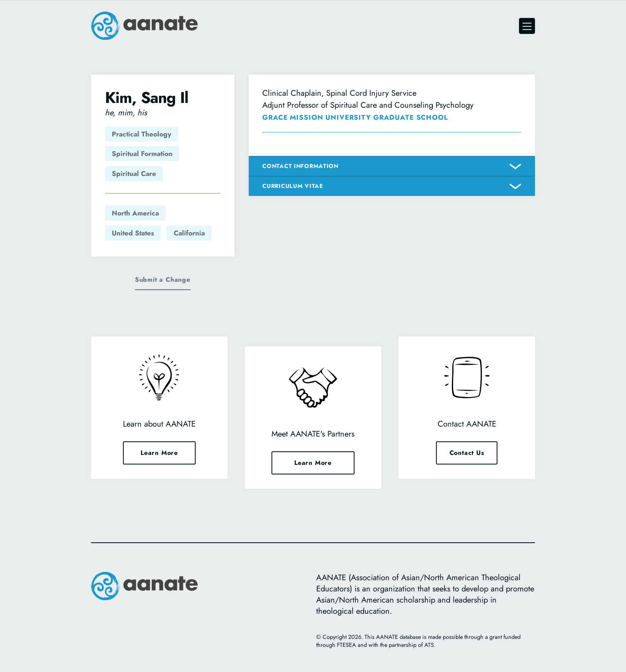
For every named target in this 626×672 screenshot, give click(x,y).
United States (133, 233)
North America (135, 213)
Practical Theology (142, 134)
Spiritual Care (134, 174)
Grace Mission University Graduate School (355, 117)
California (189, 233)
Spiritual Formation (142, 154)
